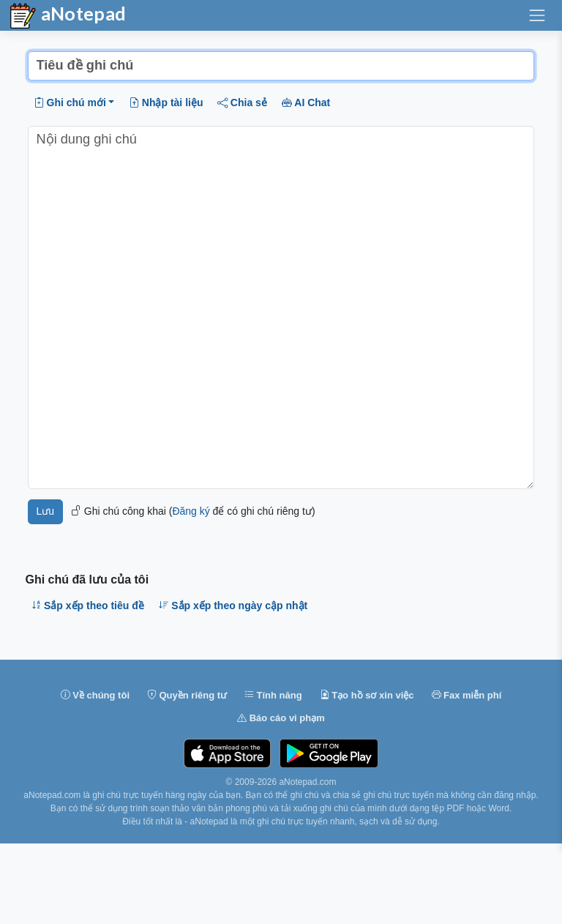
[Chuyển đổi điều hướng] (537, 15)
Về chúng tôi (95, 696)
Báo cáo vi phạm (281, 718)
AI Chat (306, 103)
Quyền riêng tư (187, 696)
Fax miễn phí (467, 696)
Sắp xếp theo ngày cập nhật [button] (233, 606)
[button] (74, 103)
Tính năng (273, 696)
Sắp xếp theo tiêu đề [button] (88, 606)
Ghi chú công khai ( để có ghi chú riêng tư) (193, 511)
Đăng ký (191, 511)
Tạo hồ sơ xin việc (367, 696)
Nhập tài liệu (166, 103)
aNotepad (67, 16)
